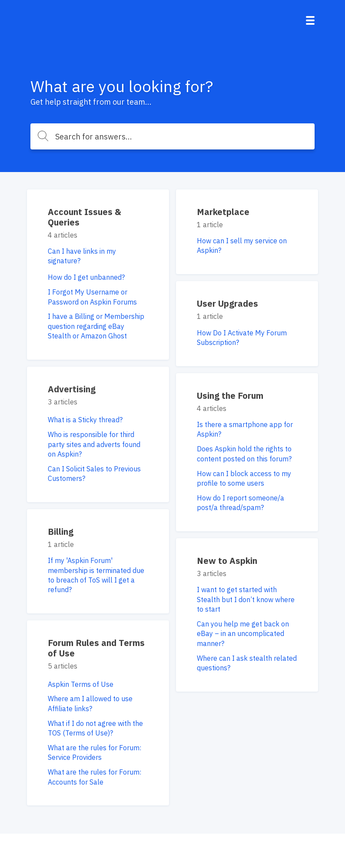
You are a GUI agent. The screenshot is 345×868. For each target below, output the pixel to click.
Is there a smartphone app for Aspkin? (245, 429)
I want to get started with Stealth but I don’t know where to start (246, 599)
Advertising (72, 389)
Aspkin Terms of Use (81, 684)
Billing (61, 532)
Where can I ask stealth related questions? (247, 663)
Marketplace (223, 212)
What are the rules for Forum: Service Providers (95, 752)
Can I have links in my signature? (82, 256)
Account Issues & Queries (85, 217)
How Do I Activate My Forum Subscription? (242, 338)
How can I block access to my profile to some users (244, 478)
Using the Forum (230, 396)
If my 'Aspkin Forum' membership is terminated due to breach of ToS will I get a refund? (96, 575)
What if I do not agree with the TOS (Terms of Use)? (95, 728)
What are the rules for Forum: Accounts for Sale (95, 777)
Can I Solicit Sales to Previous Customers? (94, 474)
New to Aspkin (227, 561)
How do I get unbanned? (86, 277)
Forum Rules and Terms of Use (96, 648)
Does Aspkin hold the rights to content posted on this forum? (244, 454)
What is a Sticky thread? (85, 420)
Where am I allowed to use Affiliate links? (90, 703)
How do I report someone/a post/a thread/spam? (241, 503)
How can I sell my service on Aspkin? (242, 245)
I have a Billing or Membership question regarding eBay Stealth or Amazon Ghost (96, 326)
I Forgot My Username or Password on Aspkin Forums (92, 297)
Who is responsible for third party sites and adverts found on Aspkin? (94, 444)
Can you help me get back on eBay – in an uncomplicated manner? (243, 634)
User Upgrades (227, 303)
